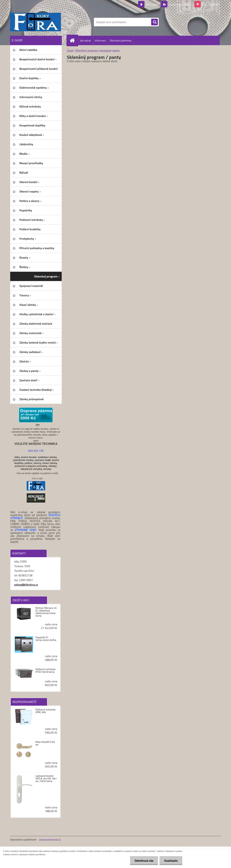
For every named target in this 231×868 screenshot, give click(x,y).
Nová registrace (179, 4)
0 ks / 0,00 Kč (210, 4)
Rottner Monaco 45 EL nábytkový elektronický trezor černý (46, 612)
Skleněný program (87, 50)
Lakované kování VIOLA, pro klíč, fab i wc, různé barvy (46, 778)
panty (116, 50)
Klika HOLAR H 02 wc (45, 743)
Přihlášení (152, 4)
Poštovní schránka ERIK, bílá (45, 711)
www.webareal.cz (50, 839)
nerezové (105, 50)
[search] (154, 22)
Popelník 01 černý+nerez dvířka (46, 639)
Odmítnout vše (144, 861)
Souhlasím (171, 861)
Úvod (70, 50)
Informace (100, 40)
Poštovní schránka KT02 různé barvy (45, 670)
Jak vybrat (86, 40)
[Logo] (35, 22)
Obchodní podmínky (121, 40)
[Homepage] (74, 40)
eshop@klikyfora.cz (26, 585)
